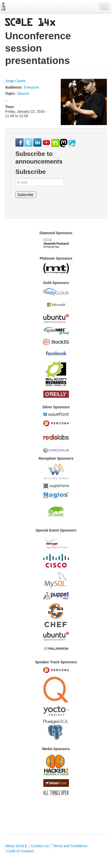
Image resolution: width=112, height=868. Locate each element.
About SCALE (16, 846)
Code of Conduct (20, 851)
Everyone (31, 87)
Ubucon (23, 93)
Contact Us (40, 846)
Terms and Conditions (70, 846)
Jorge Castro (15, 81)
